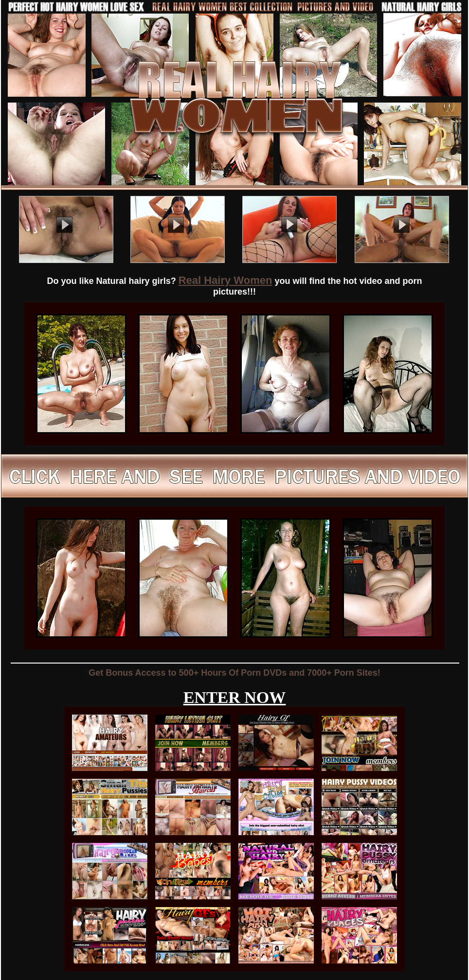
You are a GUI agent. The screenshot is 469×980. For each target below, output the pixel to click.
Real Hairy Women (225, 280)
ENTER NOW (235, 697)
